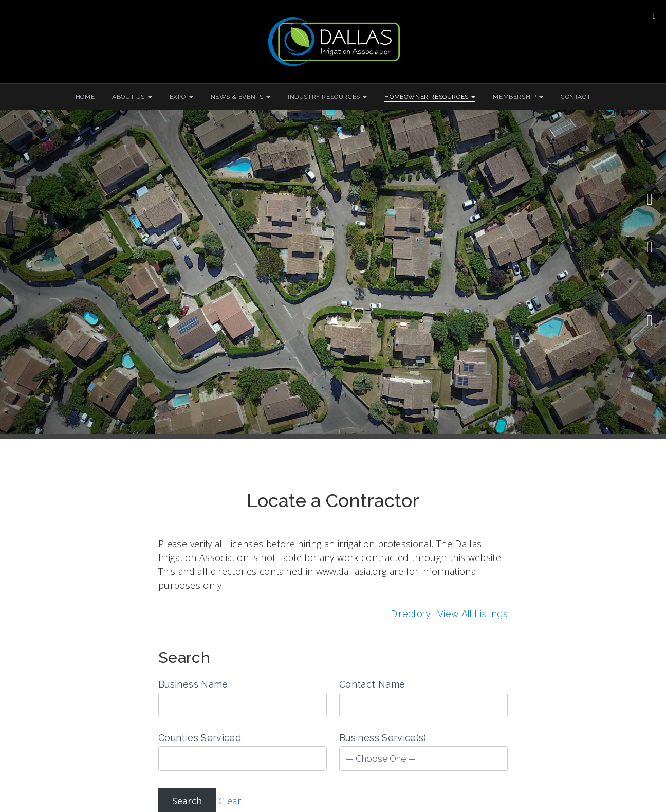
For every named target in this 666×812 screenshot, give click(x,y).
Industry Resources (327, 97)
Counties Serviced (200, 738)
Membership (518, 97)
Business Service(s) (383, 738)
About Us (132, 97)
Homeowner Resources (430, 97)
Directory (411, 614)
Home (85, 97)
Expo (181, 97)
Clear (230, 801)
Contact (576, 97)
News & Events (240, 97)
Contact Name (372, 684)
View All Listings (473, 614)
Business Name (193, 684)
